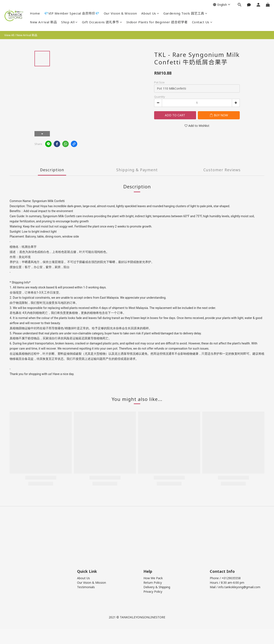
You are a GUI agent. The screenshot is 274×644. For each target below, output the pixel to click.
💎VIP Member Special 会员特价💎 (72, 13)
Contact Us (202, 22)
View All (9, 35)
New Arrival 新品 (43, 22)
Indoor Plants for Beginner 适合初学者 (157, 22)
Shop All (69, 22)
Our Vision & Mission (120, 13)
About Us (150, 13)
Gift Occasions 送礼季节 (102, 22)
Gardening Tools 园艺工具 (185, 13)
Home (35, 13)
